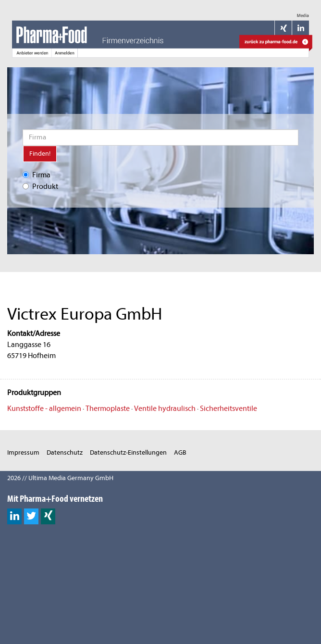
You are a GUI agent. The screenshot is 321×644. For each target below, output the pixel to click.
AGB (180, 452)
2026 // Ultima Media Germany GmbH (60, 478)
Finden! (40, 154)
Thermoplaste (108, 409)
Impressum (23, 452)
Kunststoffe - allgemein (44, 409)
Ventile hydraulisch (165, 409)
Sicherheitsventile (228, 409)
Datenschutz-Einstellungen (128, 452)
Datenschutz (65, 452)
